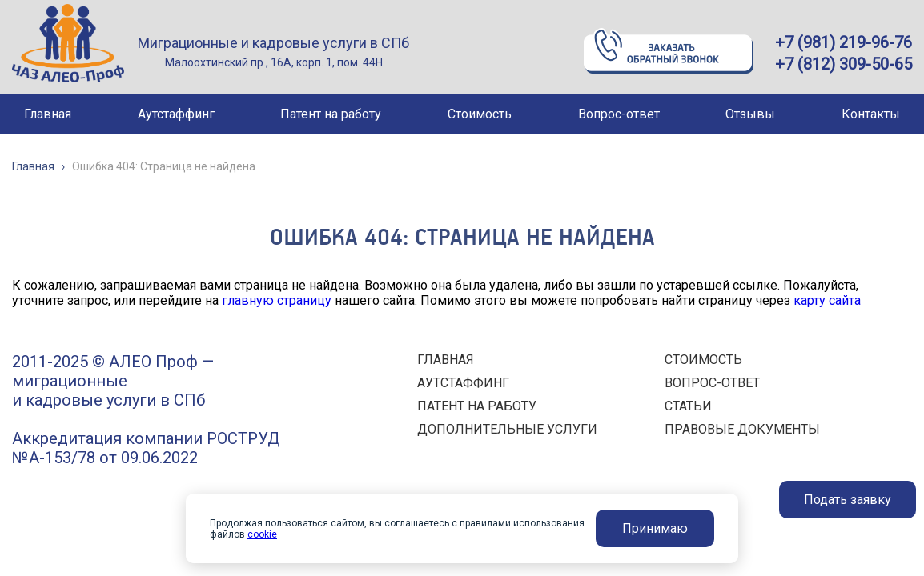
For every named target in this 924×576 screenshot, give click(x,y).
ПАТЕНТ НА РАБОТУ (477, 406)
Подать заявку (848, 500)
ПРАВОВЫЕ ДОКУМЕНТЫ (742, 429)
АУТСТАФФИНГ (463, 383)
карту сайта (827, 300)
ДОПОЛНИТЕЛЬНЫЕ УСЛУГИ (507, 429)
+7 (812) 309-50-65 (844, 64)
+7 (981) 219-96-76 (844, 42)
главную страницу (277, 300)
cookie (262, 534)
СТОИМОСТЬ (703, 360)
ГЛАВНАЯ (446, 360)
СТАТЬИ (688, 406)
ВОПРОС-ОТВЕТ (712, 383)
